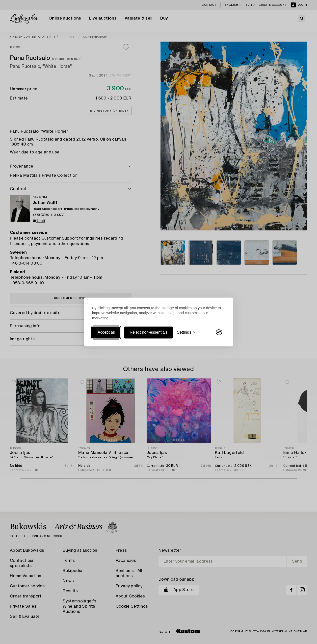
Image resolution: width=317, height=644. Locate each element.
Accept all (106, 332)
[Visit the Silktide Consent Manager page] (219, 332)
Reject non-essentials (148, 332)
